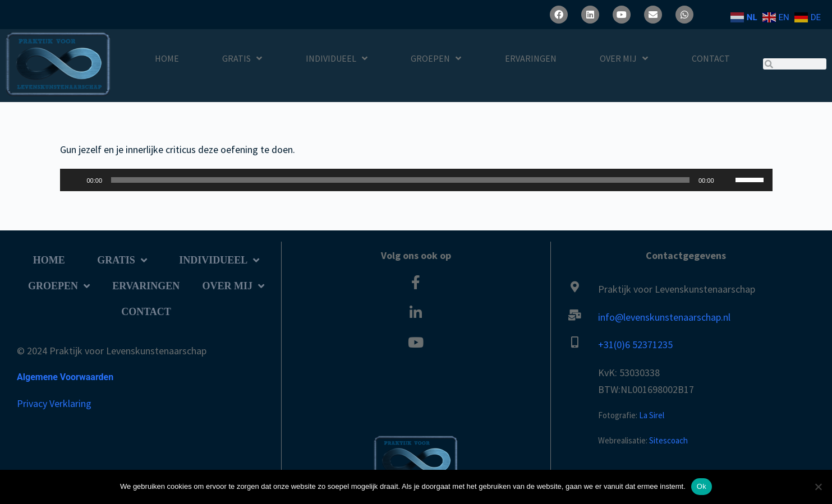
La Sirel (652, 415)
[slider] (400, 180)
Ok (702, 486)
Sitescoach (668, 440)
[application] (416, 180)
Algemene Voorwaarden (65, 377)
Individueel (337, 58)
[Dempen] (727, 180)
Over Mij (624, 58)
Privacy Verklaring (54, 403)
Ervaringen (531, 58)
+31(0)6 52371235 (635, 345)
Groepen (436, 58)
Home (167, 58)
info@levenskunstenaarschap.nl (664, 317)
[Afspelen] (75, 180)
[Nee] (818, 487)
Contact (711, 58)
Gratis (242, 58)
